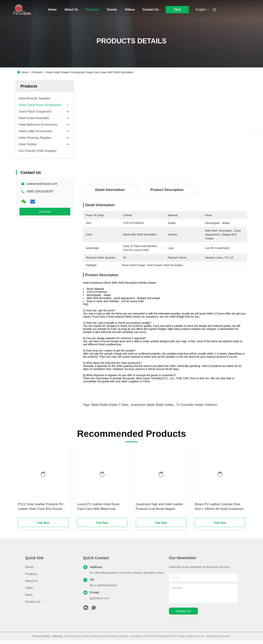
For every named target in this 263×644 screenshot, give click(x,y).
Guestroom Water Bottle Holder (152, 405)
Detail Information (110, 190)
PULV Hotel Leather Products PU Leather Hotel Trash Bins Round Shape (41, 507)
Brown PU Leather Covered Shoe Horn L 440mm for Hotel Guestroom (219, 507)
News (29, 595)
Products (93, 10)
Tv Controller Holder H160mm (197, 405)
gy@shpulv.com (100, 598)
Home (52, 10)
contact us (183, 611)
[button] (27, 484)
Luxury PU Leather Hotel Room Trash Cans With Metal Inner (98, 507)
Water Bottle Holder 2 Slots (110, 405)
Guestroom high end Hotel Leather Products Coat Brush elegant (159, 507)
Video (29, 588)
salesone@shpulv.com (42, 184)
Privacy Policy (41, 636)
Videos (130, 10)
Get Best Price (188, 131)
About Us (71, 10)
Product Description (167, 190)
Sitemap (57, 636)
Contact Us (151, 10)
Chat (177, 10)
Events (112, 10)
